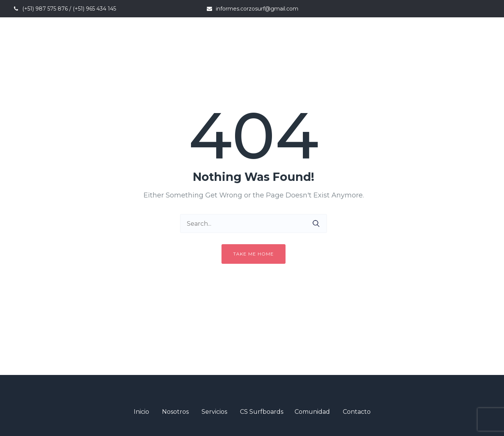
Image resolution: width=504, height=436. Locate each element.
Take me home (254, 254)
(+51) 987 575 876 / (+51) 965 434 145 (69, 9)
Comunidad (312, 412)
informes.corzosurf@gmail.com (257, 9)
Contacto (357, 412)
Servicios (214, 412)
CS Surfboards (262, 412)
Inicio (141, 412)
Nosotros (175, 412)
